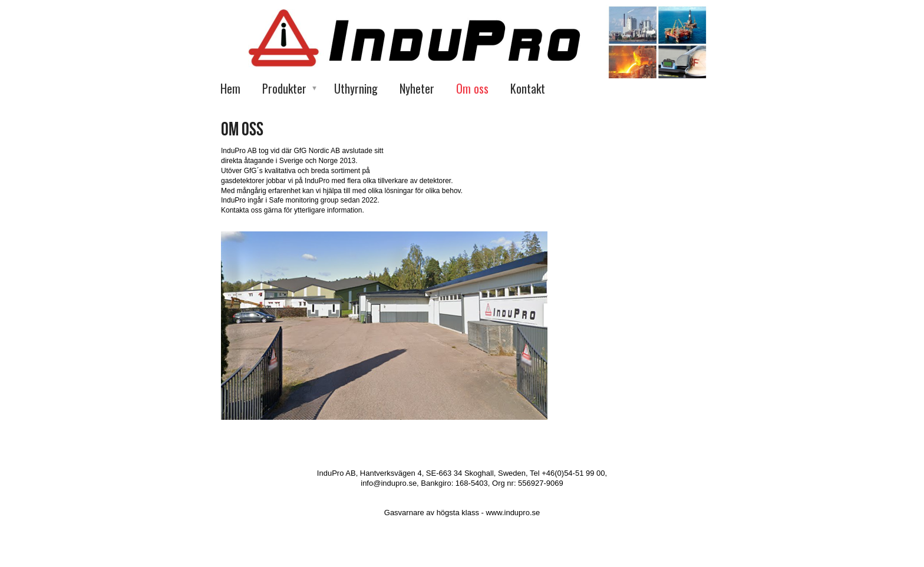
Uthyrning (356, 88)
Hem (230, 88)
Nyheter (417, 88)
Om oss (472, 88)
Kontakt (528, 88)
